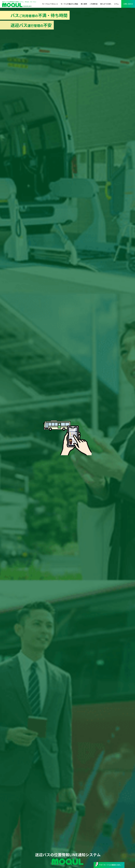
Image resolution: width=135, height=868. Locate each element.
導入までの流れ (106, 4)
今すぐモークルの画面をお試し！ (109, 864)
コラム (116, 4)
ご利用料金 (94, 4)
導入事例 (84, 4)
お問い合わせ (128, 4)
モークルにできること (50, 4)
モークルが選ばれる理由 (69, 4)
